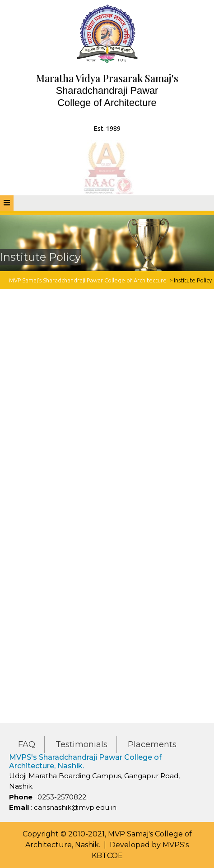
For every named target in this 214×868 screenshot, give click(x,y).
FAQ (27, 744)
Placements (152, 744)
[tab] (7, 203)
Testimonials (81, 744)
